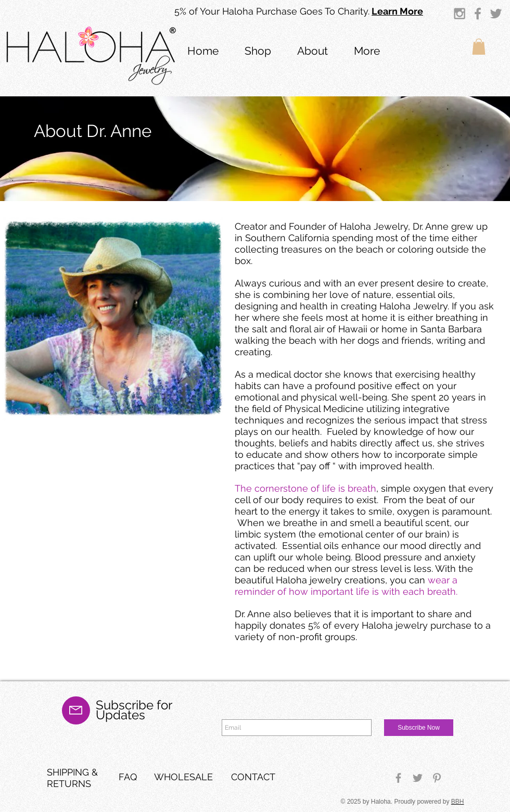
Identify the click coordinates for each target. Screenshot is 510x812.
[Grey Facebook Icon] (478, 14)
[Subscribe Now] (419, 728)
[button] (313, 50)
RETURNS (69, 784)
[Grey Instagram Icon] (460, 14)
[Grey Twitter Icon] (496, 14)
